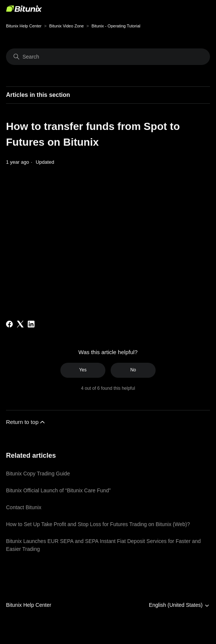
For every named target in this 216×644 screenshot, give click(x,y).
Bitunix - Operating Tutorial (116, 26)
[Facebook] (9, 324)
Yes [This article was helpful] (83, 370)
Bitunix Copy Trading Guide (38, 474)
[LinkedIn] (31, 324)
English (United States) (179, 605)
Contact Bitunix (24, 507)
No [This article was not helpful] (133, 370)
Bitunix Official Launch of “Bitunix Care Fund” (58, 490)
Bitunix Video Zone (66, 26)
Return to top (26, 422)
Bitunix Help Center (24, 26)
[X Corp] (20, 324)
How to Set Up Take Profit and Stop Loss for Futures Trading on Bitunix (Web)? (98, 524)
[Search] (108, 57)
